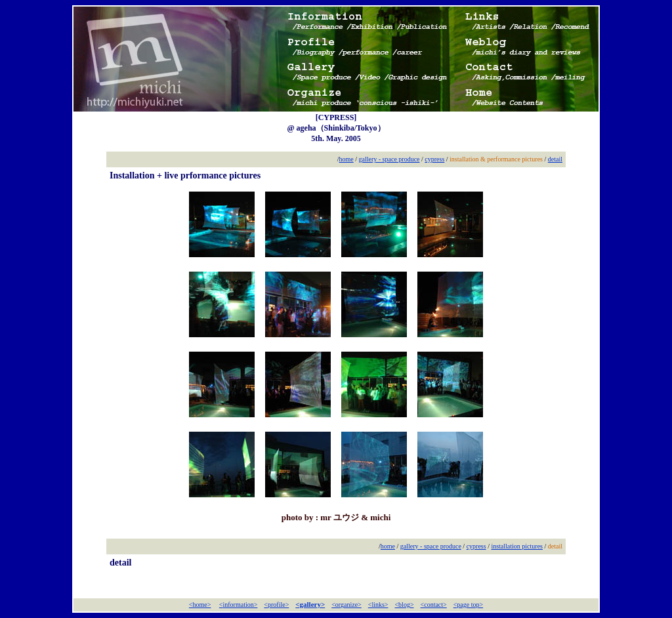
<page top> (468, 605)
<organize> (346, 605)
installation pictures (517, 546)
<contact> (434, 605)
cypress (434, 159)
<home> (200, 605)
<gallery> (310, 604)
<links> (378, 605)
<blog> (404, 605)
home (346, 159)
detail (555, 159)
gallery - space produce (389, 159)
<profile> (276, 605)
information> (241, 605)
